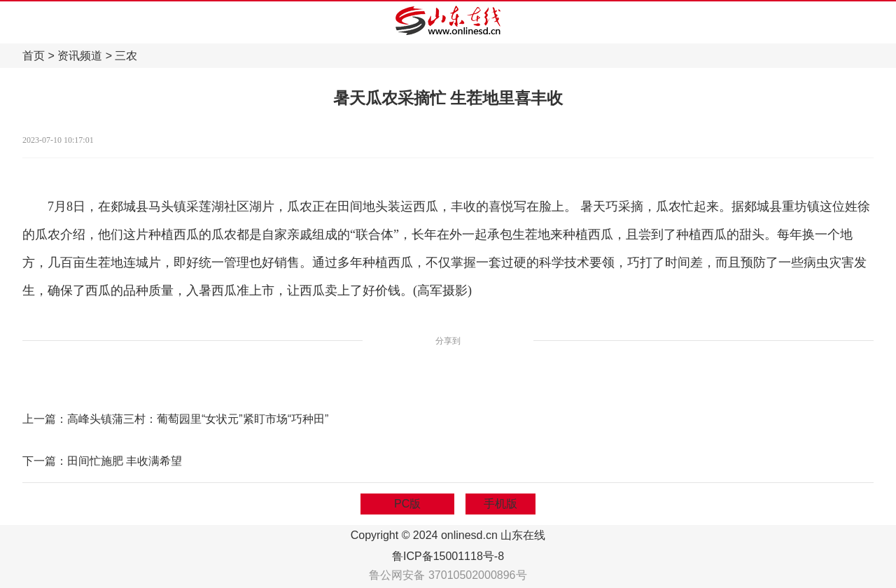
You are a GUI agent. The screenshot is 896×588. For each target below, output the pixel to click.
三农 (126, 56)
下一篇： (45, 461)
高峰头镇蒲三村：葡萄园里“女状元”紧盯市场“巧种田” (198, 419)
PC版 (407, 504)
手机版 (500, 504)
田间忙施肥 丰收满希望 (125, 461)
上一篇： (45, 419)
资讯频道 (80, 56)
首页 (34, 56)
